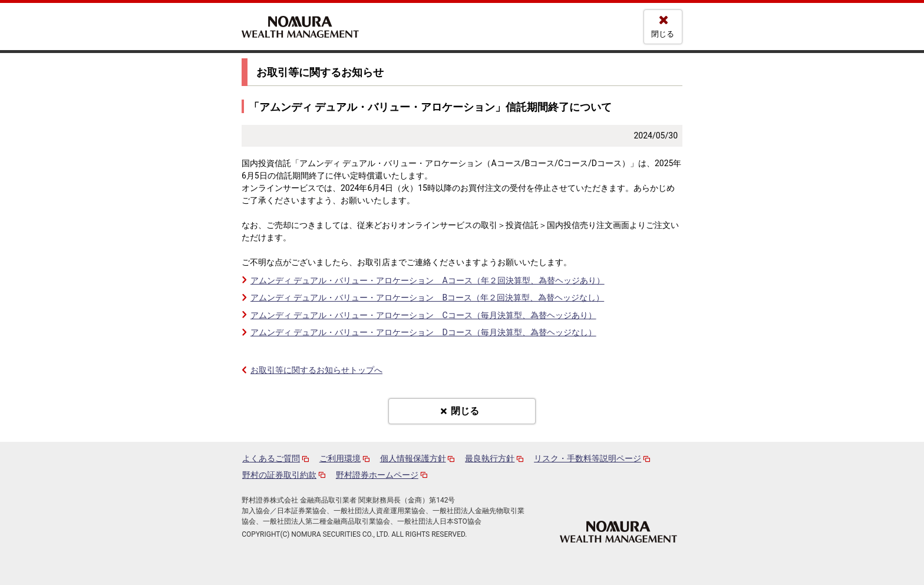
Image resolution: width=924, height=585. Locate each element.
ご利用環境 (340, 458)
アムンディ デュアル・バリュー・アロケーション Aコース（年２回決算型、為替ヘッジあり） (428, 280)
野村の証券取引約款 (279, 475)
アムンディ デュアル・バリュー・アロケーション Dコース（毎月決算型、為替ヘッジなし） (423, 332)
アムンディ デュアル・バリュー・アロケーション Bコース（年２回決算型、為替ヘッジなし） (427, 298)
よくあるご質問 (271, 458)
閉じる (663, 34)
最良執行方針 (490, 458)
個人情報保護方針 (413, 458)
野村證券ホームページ (377, 475)
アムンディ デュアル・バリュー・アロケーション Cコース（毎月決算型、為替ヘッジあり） (423, 315)
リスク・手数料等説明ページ (588, 458)
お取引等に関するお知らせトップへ (316, 370)
